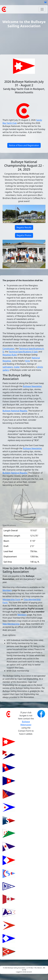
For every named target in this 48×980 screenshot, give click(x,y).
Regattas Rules (10, 355)
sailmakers (8, 367)
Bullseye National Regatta (15, 411)
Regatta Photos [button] (24, 235)
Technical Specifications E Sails (23, 352)
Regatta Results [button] (24, 227)
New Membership (11, 624)
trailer (17, 367)
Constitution (8, 349)
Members (7, 590)
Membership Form (11, 599)
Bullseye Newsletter (32, 386)
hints (27, 361)
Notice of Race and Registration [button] (24, 145)
